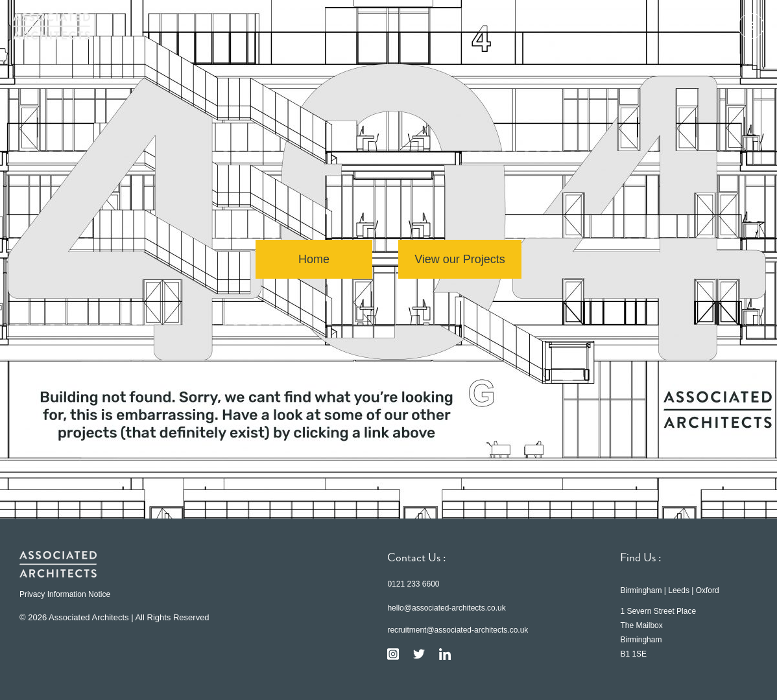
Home (314, 259)
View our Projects (460, 259)
